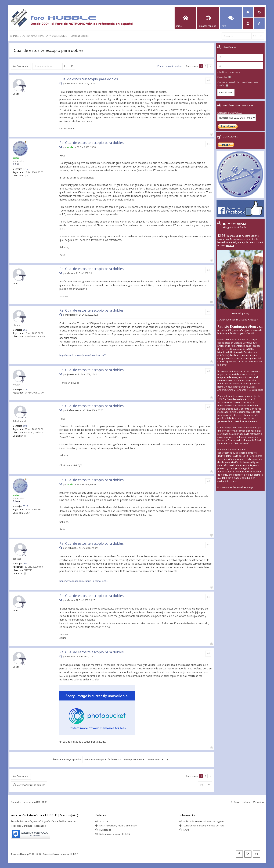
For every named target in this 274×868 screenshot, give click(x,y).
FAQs (186, 830)
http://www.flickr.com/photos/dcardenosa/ (82, 355)
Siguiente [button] (210, 66)
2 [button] (206, 66)
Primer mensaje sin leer (170, 66)
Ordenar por (126, 759)
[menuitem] (248, 12)
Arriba (260, 802)
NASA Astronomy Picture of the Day (118, 826)
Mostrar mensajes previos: (80, 759)
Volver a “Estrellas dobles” (31, 785)
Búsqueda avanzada (72, 66)
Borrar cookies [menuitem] (242, 802)
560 (25, 564)
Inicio (16, 36)
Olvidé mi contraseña (229, 72)
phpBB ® (29, 854)
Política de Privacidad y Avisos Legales (204, 821)
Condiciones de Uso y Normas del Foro (204, 826)
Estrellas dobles (80, 36)
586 (25, 330)
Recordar (224, 77)
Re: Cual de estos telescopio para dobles (91, 143)
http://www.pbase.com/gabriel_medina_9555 (83, 581)
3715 (26, 169)
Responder (23, 66)
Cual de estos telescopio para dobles (49, 50)
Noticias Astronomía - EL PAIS (115, 834)
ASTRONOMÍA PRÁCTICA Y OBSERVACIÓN (45, 36)
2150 (26, 389)
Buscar (66, 66)
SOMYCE (104, 821)
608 (25, 426)
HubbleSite (105, 830)
